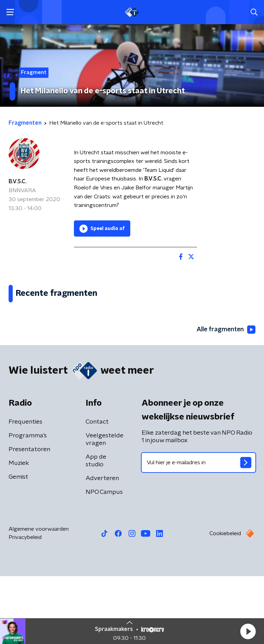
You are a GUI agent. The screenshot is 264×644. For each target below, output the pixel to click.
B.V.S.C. (18, 181)
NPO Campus (104, 560)
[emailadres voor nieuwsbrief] (199, 530)
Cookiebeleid (225, 601)
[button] (248, 631)
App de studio (96, 529)
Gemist (18, 545)
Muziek (19, 531)
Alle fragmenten (225, 397)
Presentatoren (29, 517)
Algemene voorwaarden (39, 597)
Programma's (28, 503)
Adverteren (102, 546)
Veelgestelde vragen (104, 507)
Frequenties (25, 490)
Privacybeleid (25, 605)
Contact (97, 490)
